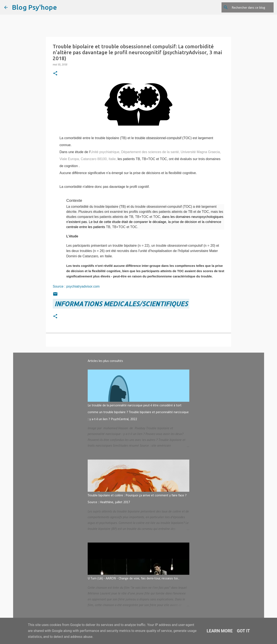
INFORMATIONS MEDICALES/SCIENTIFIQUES (121, 304)
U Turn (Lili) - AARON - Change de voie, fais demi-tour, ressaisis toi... (134, 579)
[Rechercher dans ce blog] (251, 7)
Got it (244, 631)
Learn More (220, 631)
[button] (55, 74)
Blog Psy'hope (34, 7)
